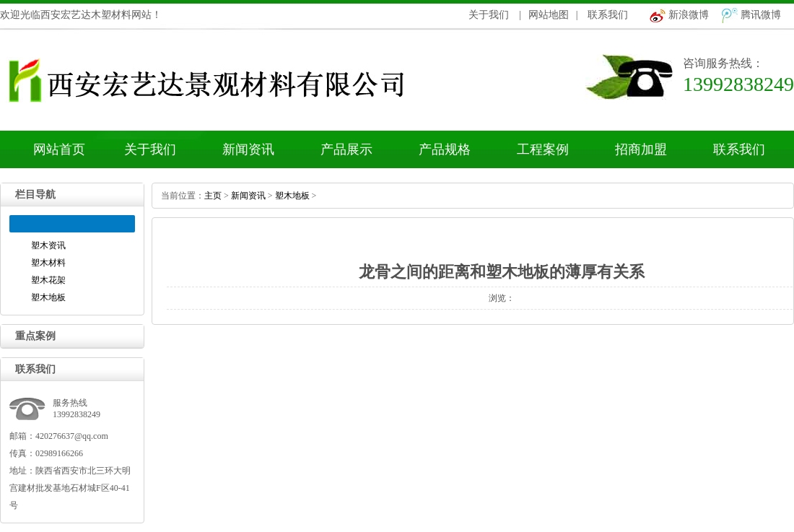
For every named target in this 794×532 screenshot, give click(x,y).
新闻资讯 (248, 149)
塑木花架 (48, 280)
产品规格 (445, 149)
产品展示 (346, 149)
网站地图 (549, 15)
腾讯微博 (761, 15)
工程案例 (543, 149)
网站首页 (59, 149)
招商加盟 (641, 149)
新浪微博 (689, 15)
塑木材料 (48, 263)
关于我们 (489, 15)
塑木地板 (48, 297)
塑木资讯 (48, 245)
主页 (213, 196)
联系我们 (608, 15)
